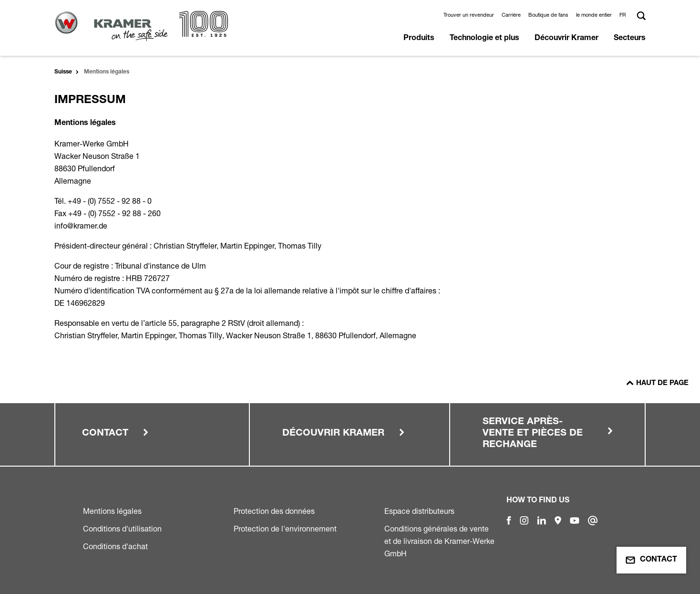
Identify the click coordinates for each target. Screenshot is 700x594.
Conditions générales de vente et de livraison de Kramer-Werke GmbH (439, 541)
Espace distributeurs (419, 511)
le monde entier (594, 15)
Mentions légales (112, 511)
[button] (624, 15)
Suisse (63, 72)
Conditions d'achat (115, 546)
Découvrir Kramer (566, 39)
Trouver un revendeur (469, 15)
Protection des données (274, 511)
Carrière (511, 15)
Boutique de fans (548, 15)
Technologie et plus (484, 39)
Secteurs (630, 39)
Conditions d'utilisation (122, 529)
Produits (419, 39)
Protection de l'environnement (285, 529)
